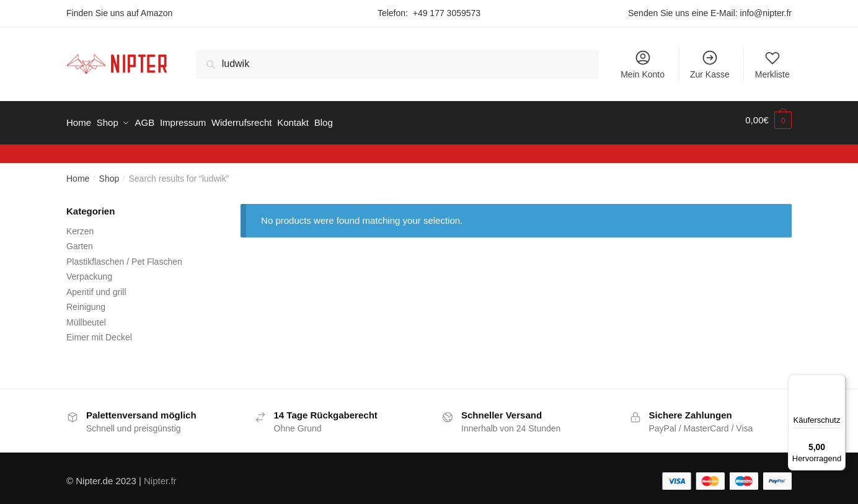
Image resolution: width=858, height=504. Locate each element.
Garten (80, 241)
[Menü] (838, 382)
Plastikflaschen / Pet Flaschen (124, 255)
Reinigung (86, 301)
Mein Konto (643, 64)
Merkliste (772, 64)
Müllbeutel (86, 316)
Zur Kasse (710, 64)
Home (78, 173)
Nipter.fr (160, 475)
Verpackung (89, 271)
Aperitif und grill (96, 286)
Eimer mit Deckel (99, 332)
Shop (109, 173)
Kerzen (80, 225)
